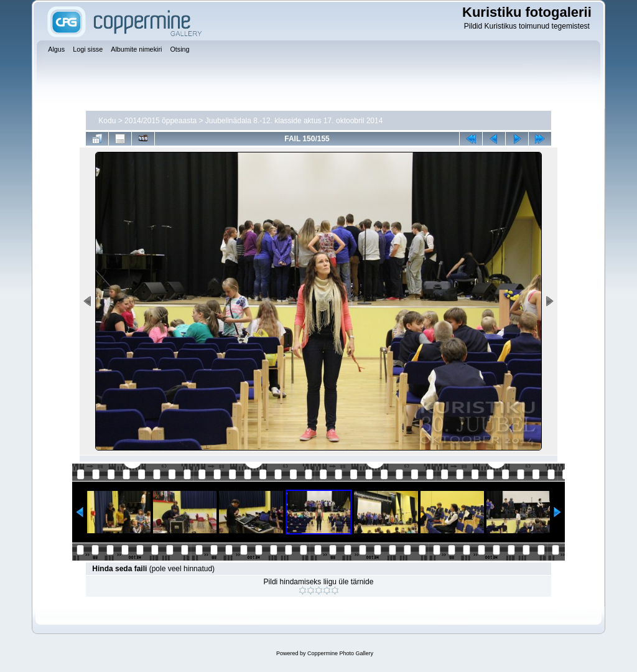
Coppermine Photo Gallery (340, 653)
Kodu (107, 121)
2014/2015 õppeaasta (160, 121)
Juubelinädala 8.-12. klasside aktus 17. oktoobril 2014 (294, 121)
